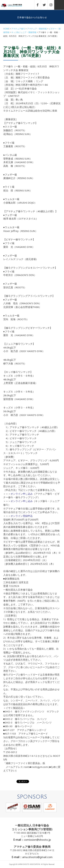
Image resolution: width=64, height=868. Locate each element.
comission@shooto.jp (37, 840)
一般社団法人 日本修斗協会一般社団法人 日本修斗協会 (14, 5)
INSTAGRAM (53, 5)
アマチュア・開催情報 (37, 29)
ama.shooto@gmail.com (37, 857)
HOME (6, 29)
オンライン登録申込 (22, 516)
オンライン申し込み (22, 494)
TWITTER (46, 5)
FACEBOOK (39, 5)
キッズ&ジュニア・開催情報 (24, 32)
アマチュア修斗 (18, 29)
